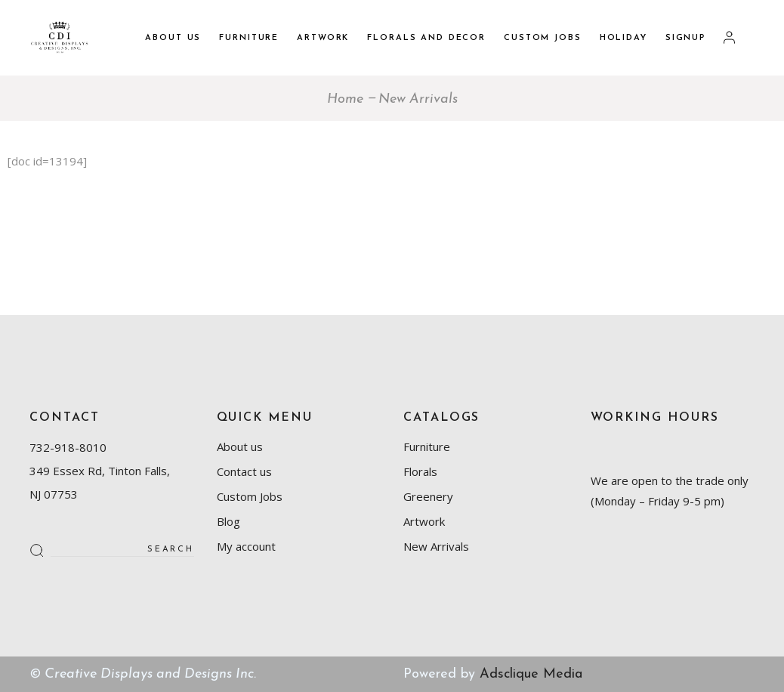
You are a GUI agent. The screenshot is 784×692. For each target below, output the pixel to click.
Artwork (424, 521)
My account (246, 546)
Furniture (427, 446)
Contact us (244, 471)
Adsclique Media (531, 674)
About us (240, 446)
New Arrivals (436, 546)
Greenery (428, 496)
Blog (228, 521)
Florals (420, 471)
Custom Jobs (250, 496)
